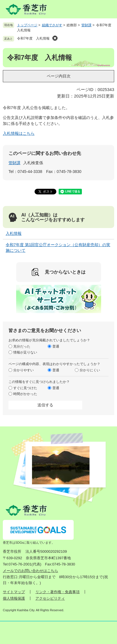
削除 (55, 38)
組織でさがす (52, 25)
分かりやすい (24, 370)
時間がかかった (25, 394)
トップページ (27, 25)
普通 (56, 346)
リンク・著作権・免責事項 (58, 592)
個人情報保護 (14, 598)
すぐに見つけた (25, 388)
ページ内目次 (59, 76)
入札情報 (14, 233)
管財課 (86, 25)
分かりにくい (90, 370)
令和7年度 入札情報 (33, 38)
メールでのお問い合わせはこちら (30, 571)
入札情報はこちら (19, 133)
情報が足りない (25, 352)
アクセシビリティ (50, 598)
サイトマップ (14, 592)
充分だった (22, 346)
